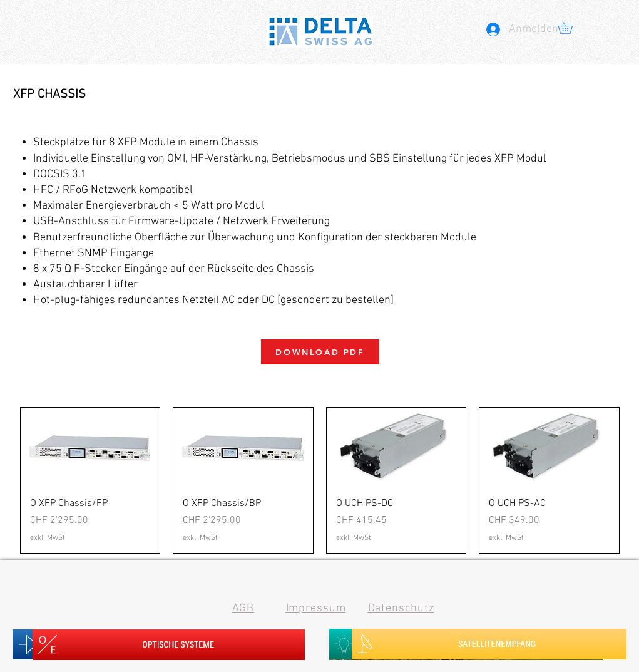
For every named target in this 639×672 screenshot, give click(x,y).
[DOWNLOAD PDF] (320, 352)
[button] (571, 28)
